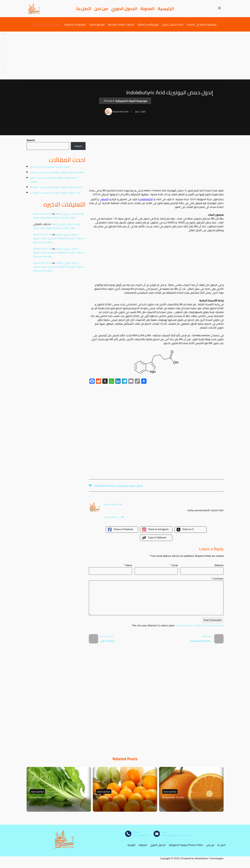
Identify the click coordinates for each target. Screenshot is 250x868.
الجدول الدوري (124, 9)
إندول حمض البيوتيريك (130, 486)
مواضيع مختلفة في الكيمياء (202, 24)
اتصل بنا (84, 9)
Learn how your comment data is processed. (177, 625)
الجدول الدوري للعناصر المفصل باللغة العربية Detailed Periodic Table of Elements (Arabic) (59, 238)
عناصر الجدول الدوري (173, 24)
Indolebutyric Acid (105, 486)
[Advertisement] (125, 55)
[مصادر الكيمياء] (34, 9)
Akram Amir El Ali (42, 214)
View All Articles (114, 517)
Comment (217, 578)
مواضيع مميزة (97, 24)
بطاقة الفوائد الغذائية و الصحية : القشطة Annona (56, 187)
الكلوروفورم (147, 199)
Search (31, 140)
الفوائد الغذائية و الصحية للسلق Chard (50, 167)
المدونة (148, 9)
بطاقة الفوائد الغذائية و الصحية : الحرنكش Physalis (57, 172)
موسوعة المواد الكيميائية (47, 24)
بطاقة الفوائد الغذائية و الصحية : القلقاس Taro (55, 193)
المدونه (143, 845)
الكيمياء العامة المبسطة (121, 24)
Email (174, 565)
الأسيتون (104, 199)
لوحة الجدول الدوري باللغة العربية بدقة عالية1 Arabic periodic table (58, 216)
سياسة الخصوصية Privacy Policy (186, 845)
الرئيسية (166, 9)
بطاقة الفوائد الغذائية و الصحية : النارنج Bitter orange (54, 180)
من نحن (101, 9)
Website (219, 565)
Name (128, 565)
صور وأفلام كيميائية (148, 24)
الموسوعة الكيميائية (75, 24)
